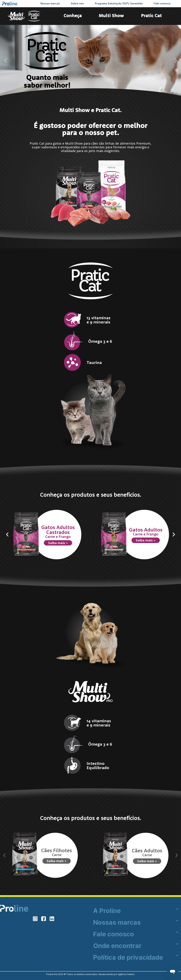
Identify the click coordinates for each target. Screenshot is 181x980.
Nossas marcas (50, 4)
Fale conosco (162, 4)
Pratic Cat (151, 15)
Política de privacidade (128, 957)
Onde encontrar (117, 946)
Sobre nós (77, 4)
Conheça (73, 15)
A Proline (107, 911)
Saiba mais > (58, 543)
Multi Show (111, 15)
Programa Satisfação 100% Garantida (119, 4)
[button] (5, 60)
